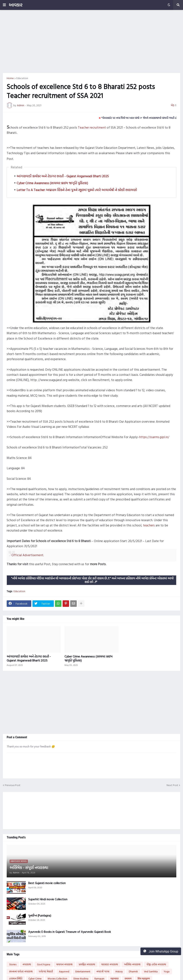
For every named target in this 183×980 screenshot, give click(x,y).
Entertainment (83, 971)
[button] (4, 5)
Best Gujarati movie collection (47, 883)
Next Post (172, 785)
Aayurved (64, 971)
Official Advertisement (27, 555)
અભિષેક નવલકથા (132, 964)
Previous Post (13, 785)
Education (22, 78)
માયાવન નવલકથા (64, 964)
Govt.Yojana (44, 964)
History (119, 971)
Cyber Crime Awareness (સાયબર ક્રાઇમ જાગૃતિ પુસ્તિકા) (52, 183)
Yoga (167, 971)
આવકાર (16, 5)
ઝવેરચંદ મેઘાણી (46, 971)
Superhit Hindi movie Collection (48, 899)
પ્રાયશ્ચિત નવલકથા (87, 964)
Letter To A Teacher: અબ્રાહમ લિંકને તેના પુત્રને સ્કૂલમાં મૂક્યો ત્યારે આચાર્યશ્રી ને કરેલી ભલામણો (77, 190)
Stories (13, 964)
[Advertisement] (91, 41)
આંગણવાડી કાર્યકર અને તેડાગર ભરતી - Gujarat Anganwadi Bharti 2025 (63, 176)
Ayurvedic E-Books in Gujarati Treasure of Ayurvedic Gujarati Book (70, 932)
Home (10, 78)
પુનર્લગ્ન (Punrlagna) (40, 916)
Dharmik (133, 971)
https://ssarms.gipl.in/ (154, 437)
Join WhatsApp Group (161, 951)
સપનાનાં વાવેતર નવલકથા (21, 971)
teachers (149, 525)
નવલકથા (27, 964)
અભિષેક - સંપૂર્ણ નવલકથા (29, 867)
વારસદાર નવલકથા (110, 964)
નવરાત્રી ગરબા (103, 971)
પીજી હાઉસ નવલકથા (156, 964)
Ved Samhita (151, 971)
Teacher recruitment (92, 127)
